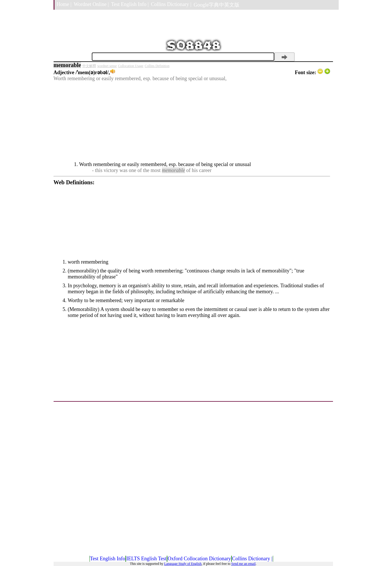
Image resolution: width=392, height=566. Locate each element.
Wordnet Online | (91, 4)
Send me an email (243, 564)
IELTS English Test (146, 559)
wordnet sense (107, 66)
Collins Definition (157, 66)
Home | (64, 4)
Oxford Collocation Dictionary (199, 559)
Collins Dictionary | (171, 4)
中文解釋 (89, 66)
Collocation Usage (131, 66)
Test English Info (108, 559)
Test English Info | (130, 4)
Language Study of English (183, 564)
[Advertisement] (192, 122)
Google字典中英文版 (217, 5)
